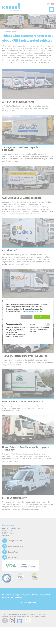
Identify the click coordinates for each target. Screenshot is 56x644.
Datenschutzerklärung (34, 311)
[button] (27, 317)
